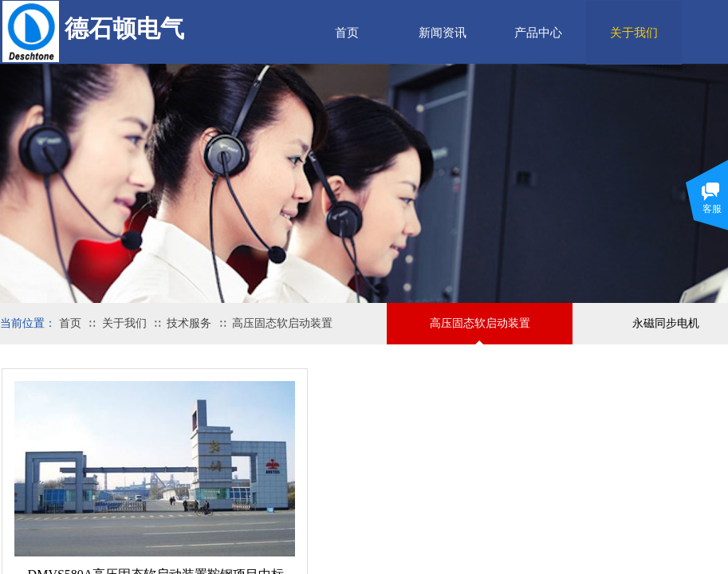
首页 (347, 33)
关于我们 (124, 323)
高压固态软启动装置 (282, 323)
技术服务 (189, 323)
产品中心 (538, 33)
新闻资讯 (443, 33)
